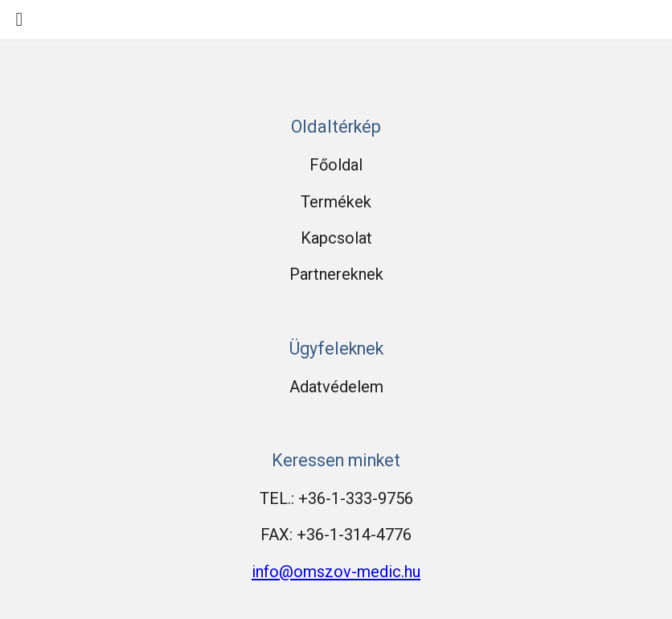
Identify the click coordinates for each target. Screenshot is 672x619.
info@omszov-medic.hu (336, 572)
